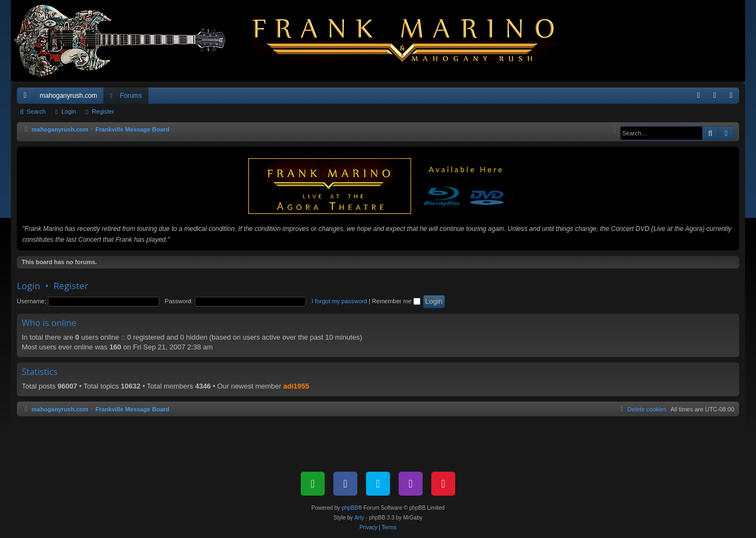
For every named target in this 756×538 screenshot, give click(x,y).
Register (103, 111)
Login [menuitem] (717, 98)
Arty (360, 518)
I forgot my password (339, 301)
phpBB (350, 508)
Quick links (27, 98)
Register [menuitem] (733, 98)
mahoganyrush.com (68, 96)
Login (69, 111)
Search (36, 111)
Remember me (396, 301)
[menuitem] (698, 96)
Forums (131, 96)
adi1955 (296, 386)
